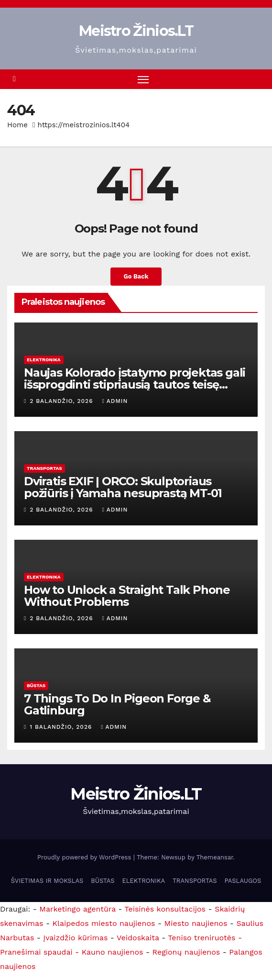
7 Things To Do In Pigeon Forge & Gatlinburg (117, 704)
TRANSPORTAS (44, 468)
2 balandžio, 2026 (62, 401)
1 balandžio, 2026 (62, 727)
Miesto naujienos (196, 923)
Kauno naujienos (113, 952)
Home (17, 125)
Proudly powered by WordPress (85, 857)
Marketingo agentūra (77, 909)
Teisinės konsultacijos (165, 909)
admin (115, 401)
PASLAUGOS (243, 881)
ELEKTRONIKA (44, 360)
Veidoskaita (138, 938)
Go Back (136, 276)
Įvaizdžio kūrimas (75, 938)
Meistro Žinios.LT (136, 31)
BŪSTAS (36, 685)
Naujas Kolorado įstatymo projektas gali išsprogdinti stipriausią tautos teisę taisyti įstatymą (135, 384)
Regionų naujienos (186, 952)
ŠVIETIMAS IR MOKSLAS (47, 881)
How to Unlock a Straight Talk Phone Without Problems (127, 596)
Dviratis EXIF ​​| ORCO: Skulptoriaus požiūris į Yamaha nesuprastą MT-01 (123, 487)
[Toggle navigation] (143, 79)
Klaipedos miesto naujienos (104, 923)
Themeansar (215, 857)
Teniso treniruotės (201, 938)
